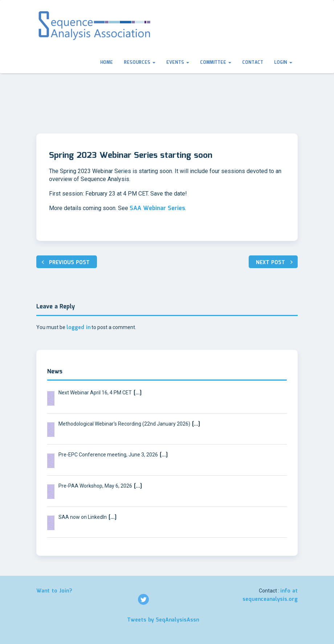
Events (178, 63)
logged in (78, 328)
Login (283, 63)
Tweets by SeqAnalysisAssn (163, 620)
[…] (137, 393)
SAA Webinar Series (157, 208)
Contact (253, 63)
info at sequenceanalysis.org (270, 595)
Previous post (69, 263)
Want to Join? (54, 591)
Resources (140, 63)
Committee (216, 63)
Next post (270, 263)
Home (107, 63)
